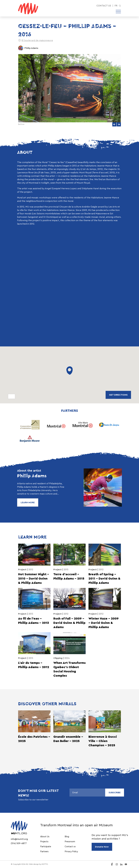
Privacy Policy (71, 852)
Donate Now (102, 847)
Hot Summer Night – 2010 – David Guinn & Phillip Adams (34, 579)
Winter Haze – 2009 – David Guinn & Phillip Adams (104, 623)
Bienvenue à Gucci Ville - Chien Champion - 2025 (103, 741)
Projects (44, 842)
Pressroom (70, 842)
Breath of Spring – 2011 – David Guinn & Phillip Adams (104, 579)
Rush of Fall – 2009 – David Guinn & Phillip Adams (69, 623)
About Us (45, 837)
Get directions (118, 395)
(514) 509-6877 (19, 843)
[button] (114, 124)
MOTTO (45, 864)
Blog (67, 837)
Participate (46, 847)
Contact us (104, 6)
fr (116, 6)
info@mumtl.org (19, 839)
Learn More (28, 502)
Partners (44, 852)
